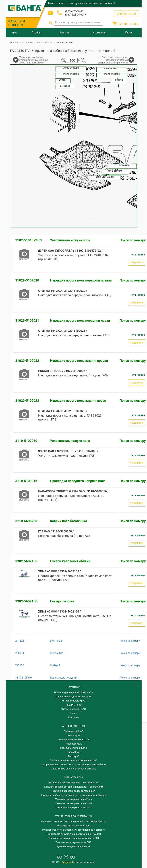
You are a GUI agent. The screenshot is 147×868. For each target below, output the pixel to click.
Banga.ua (67, 862)
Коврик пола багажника (69, 521)
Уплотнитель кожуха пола (70, 240)
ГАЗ (38, 43)
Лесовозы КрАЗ (73, 744)
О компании (99, 33)
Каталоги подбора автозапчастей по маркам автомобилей (74, 795)
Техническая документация (73, 816)
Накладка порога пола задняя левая (78, 401)
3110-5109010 (24, 678)
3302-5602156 (26, 601)
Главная (15, 43)
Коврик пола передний (64, 678)
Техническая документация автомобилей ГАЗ (73, 838)
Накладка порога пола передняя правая (81, 280)
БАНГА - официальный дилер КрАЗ (74, 692)
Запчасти (65, 33)
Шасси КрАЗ (73, 735)
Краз (14, 33)
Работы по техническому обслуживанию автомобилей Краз (73, 821)
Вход (117, 10)
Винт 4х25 (56, 641)
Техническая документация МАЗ (74, 808)
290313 (20, 653)
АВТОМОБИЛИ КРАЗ (73, 726)
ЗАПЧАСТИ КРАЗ (73, 777)
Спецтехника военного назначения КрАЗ (73, 769)
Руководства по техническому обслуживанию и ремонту (74, 830)
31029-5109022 (27, 361)
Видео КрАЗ (73, 752)
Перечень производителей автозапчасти (74, 791)
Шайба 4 (55, 665)
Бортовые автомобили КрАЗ (73, 740)
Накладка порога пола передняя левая (80, 320)
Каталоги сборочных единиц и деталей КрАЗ (74, 783)
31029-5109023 (27, 401)
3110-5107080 (26, 441)
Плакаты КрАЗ (73, 705)
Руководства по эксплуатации (73, 826)
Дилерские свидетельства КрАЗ (73, 697)
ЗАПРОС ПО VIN (126, 14)
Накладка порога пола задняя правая (79, 361)
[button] (76, 14)
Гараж (129, 33)
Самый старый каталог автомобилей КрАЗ (73, 760)
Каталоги (28, 43)
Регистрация (129, 10)
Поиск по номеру (130, 641)
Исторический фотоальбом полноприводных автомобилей (74, 764)
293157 (20, 665)
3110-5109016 (26, 481)
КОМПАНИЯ (73, 687)
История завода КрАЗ (73, 701)
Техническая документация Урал (73, 799)
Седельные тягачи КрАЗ (74, 748)
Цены (74, 713)
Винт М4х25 (57, 653)
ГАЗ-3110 (48, 43)
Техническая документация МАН (73, 803)
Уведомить (137, 263)
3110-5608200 (26, 521)
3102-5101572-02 (29, 240)
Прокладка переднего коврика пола (78, 481)
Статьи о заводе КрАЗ (74, 709)
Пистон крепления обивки (70, 561)
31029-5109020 (27, 280)
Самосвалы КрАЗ (73, 731)
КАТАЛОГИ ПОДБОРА (17, 23)
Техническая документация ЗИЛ (73, 842)
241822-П (21, 641)
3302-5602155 (26, 561)
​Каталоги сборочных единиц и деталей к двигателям (73, 787)
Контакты (74, 717)
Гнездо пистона (62, 601)
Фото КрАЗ (74, 756)
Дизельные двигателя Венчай (73, 846)
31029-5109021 (27, 320)
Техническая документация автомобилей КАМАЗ (73, 834)
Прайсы (36, 33)
